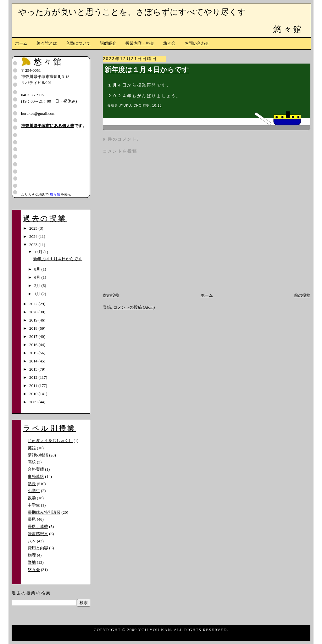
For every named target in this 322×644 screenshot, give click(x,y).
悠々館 (288, 29)
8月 (38, 269)
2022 (34, 304)
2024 (34, 236)
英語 (32, 448)
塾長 (32, 484)
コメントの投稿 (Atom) (134, 307)
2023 (34, 245)
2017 (34, 336)
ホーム (21, 43)
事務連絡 (36, 476)
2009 (34, 402)
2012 (34, 377)
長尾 (32, 519)
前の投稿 (302, 295)
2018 (34, 328)
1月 (38, 294)
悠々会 (169, 43)
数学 (32, 498)
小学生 (34, 491)
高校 (32, 462)
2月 (38, 286)
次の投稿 (111, 295)
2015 (34, 353)
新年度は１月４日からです (147, 70)
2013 (34, 369)
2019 (34, 320)
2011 (34, 386)
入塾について (78, 43)
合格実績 (36, 469)
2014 (34, 361)
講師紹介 (108, 43)
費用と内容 (38, 548)
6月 (38, 277)
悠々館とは (47, 43)
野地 (32, 562)
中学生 (34, 505)
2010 (34, 394)
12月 (39, 252)
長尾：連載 (38, 526)
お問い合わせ (197, 43)
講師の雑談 (38, 455)
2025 (34, 228)
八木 (32, 541)
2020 (34, 312)
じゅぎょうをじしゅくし (50, 441)
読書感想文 (38, 534)
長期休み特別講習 (44, 512)
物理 (32, 555)
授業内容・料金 (140, 43)
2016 (34, 345)
